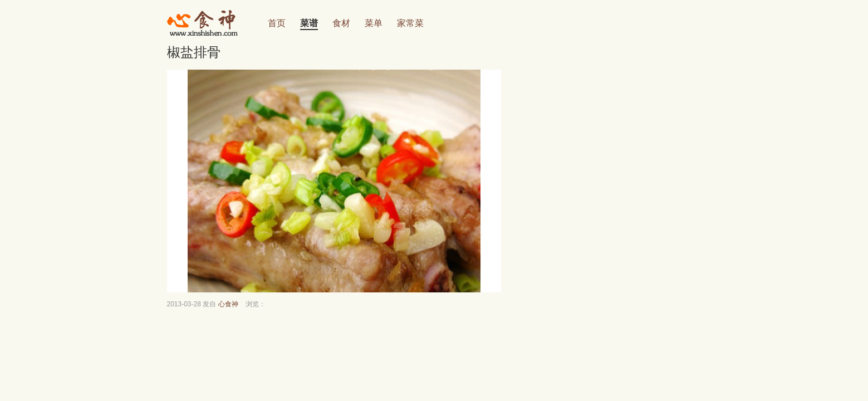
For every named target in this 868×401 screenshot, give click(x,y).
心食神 (228, 304)
